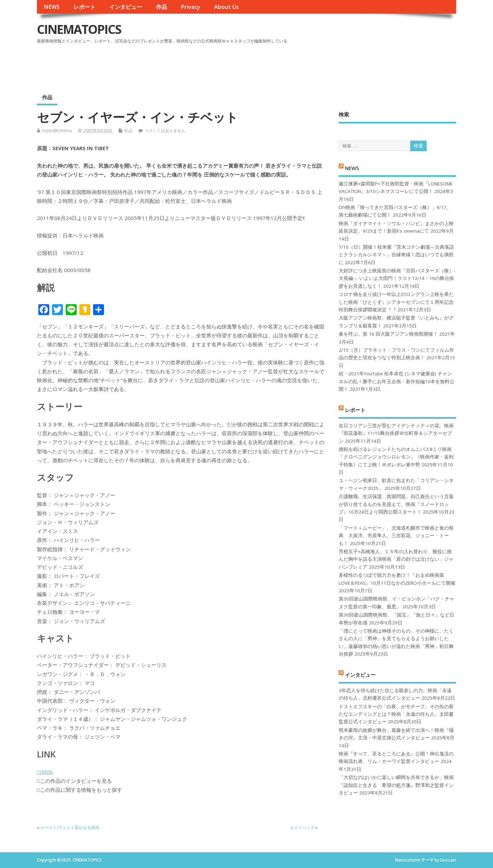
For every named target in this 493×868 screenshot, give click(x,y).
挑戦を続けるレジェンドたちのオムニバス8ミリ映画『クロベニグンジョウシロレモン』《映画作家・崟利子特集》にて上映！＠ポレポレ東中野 (396, 457)
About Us (226, 7)
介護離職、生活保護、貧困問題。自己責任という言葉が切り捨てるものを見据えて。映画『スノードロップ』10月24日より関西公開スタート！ (396, 504)
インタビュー (126, 7)
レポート (85, 7)
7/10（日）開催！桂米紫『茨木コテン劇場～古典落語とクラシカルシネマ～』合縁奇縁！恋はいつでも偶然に (396, 255)
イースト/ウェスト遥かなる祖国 (72, 827)
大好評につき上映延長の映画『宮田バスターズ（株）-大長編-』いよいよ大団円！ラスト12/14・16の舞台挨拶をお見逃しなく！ (397, 278)
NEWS (52, 7)
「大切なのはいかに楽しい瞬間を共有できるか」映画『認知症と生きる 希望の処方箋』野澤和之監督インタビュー (396, 785)
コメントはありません (165, 131)
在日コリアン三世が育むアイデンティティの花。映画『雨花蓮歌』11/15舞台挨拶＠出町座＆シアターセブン (396, 433)
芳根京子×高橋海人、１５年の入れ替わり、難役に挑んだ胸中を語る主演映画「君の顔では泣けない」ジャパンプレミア (396, 559)
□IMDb (45, 772)
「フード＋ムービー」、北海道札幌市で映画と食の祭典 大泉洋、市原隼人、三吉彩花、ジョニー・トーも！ (396, 536)
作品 (161, 7)
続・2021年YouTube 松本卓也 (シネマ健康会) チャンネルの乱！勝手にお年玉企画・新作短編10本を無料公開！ (397, 381)
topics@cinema (57, 131)
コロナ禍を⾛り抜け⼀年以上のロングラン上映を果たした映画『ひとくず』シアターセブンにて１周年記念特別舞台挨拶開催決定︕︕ (396, 302)
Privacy (190, 7)
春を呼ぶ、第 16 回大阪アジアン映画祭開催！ (388, 334)
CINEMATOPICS (79, 29)
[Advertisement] (326, 65)
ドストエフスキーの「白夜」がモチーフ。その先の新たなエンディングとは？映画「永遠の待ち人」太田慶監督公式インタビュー (396, 714)
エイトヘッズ (302, 827)
